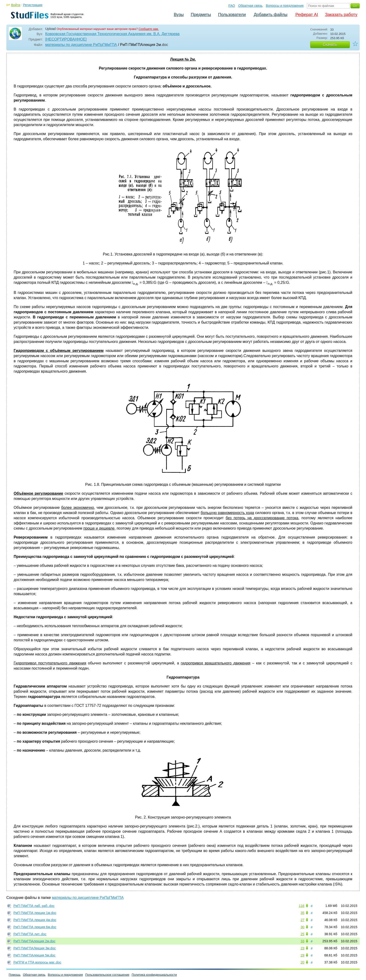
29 (302, 955)
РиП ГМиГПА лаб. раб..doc (34, 906)
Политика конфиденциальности (154, 975)
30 (302, 927)
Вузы (179, 15)
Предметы (201, 15)
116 (302, 906)
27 (302, 920)
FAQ (232, 6)
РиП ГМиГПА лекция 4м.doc (35, 920)
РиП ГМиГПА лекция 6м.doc (35, 927)
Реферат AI (307, 15)
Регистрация (33, 5)
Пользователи (232, 15)
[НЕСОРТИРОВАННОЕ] (66, 39)
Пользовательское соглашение (107, 975)
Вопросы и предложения (285, 6)
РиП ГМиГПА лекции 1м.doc (35, 913)
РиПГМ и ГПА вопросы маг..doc (37, 962)
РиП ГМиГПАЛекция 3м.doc (35, 948)
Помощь (15, 975)
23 (302, 948)
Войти (16, 5)
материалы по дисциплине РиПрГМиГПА (81, 45)
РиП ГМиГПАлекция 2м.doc (34, 941)
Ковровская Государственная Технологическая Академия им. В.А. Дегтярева (112, 34)
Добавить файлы (270, 15)
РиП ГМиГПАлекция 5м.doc (34, 955)
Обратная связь (250, 6)
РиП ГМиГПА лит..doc (30, 934)
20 (302, 962)
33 (302, 941)
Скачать (330, 44)
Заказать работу (341, 15)
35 (302, 913)
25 (302, 934)
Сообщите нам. (149, 29)
